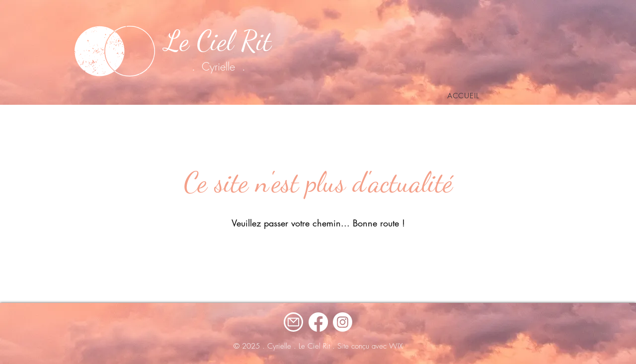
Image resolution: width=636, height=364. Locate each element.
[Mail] (293, 322)
